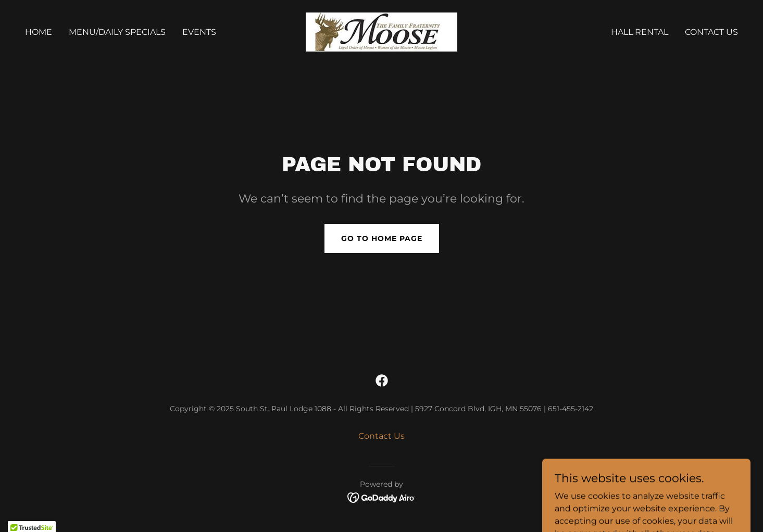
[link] (381, 31)
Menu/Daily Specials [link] (117, 32)
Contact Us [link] (711, 32)
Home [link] (39, 32)
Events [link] (199, 32)
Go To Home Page (382, 238)
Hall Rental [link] (640, 32)
